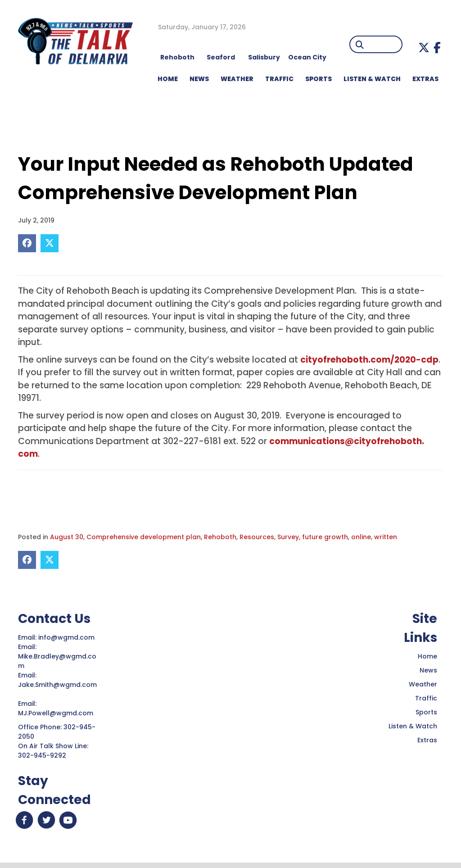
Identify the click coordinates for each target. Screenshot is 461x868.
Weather (423, 684)
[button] (424, 48)
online (361, 537)
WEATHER (237, 79)
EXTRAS (425, 79)
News (428, 670)
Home (427, 656)
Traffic (426, 698)
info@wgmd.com (67, 637)
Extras (427, 740)
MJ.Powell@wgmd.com (57, 713)
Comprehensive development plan (144, 537)
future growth (325, 537)
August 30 (67, 537)
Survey (288, 537)
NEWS (199, 79)
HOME (168, 79)
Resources (257, 537)
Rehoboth (220, 537)
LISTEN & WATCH (372, 79)
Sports (319, 79)
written (386, 537)
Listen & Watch (413, 726)
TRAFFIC (279, 79)
